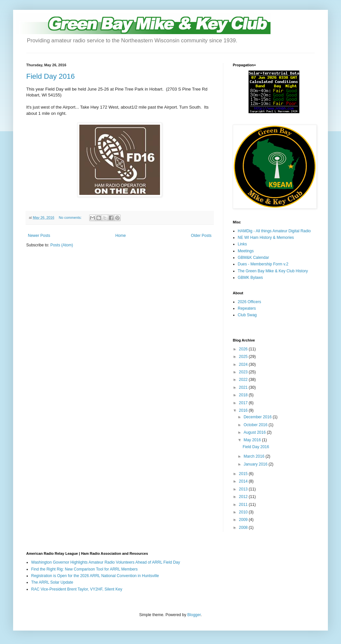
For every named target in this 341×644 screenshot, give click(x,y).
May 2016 (253, 440)
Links (242, 244)
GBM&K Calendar (253, 258)
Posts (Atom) (61, 245)
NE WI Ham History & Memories (266, 238)
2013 (244, 489)
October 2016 (256, 425)
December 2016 (258, 417)
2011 (244, 505)
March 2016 (255, 456)
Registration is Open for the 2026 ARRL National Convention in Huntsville (95, 576)
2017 (244, 403)
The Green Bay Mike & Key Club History (273, 271)
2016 (244, 410)
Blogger (194, 615)
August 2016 (255, 432)
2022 (244, 380)
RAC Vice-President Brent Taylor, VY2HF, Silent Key (77, 589)
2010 (244, 512)
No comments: (71, 218)
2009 (244, 520)
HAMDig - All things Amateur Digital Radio (274, 231)
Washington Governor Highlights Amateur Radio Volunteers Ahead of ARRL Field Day (106, 562)
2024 (244, 364)
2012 (244, 497)
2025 (244, 357)
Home (121, 236)
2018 (244, 395)
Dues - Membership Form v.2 (263, 264)
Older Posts (201, 236)
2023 (244, 372)
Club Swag (247, 315)
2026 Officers (249, 302)
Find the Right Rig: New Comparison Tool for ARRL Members (84, 569)
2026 (244, 349)
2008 (244, 528)
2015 (244, 474)
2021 (244, 387)
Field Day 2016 (50, 76)
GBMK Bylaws (250, 278)
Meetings (246, 251)
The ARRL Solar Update (52, 582)
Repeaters (247, 308)
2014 (244, 481)
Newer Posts (39, 236)
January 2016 (256, 464)
